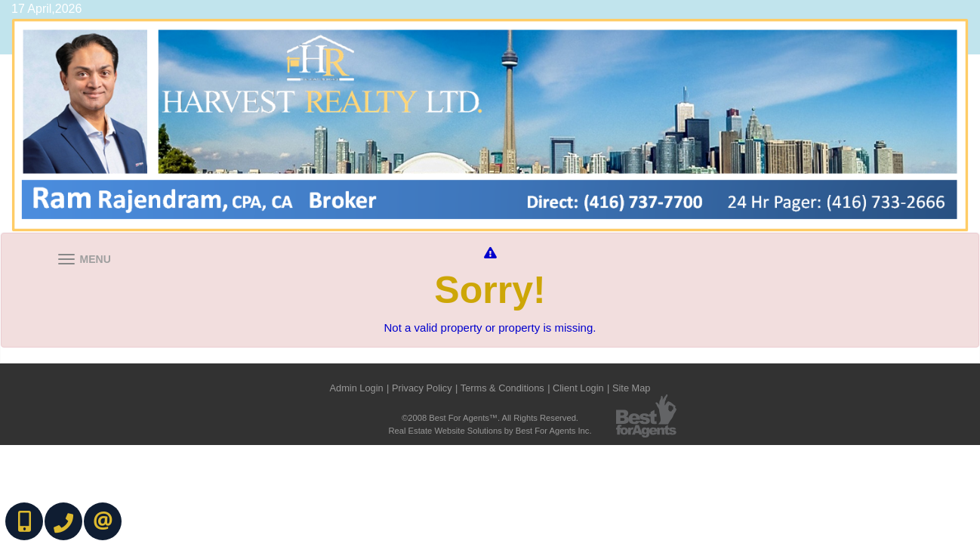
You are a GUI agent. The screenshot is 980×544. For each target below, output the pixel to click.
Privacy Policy (422, 388)
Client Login (578, 388)
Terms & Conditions (502, 388)
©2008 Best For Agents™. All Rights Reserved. (490, 418)
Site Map (632, 388)
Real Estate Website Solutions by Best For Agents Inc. (490, 431)
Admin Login (356, 388)
